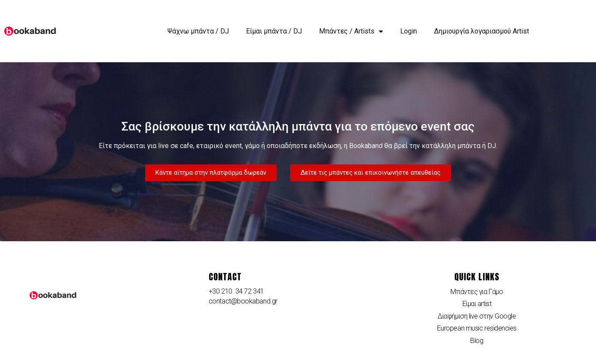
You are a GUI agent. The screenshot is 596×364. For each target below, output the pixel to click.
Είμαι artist (477, 304)
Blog (477, 341)
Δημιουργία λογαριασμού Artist (482, 31)
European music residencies (477, 328)
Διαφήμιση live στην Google (477, 316)
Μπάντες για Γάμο (477, 292)
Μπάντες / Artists (351, 31)
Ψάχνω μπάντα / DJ (198, 31)
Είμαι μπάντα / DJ (274, 31)
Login (409, 31)
